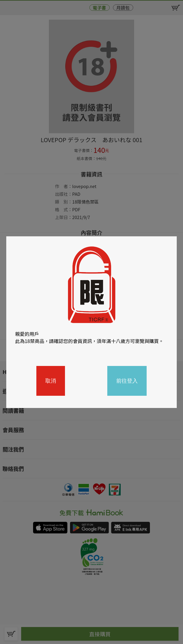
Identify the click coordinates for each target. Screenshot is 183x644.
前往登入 (127, 381)
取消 (51, 381)
